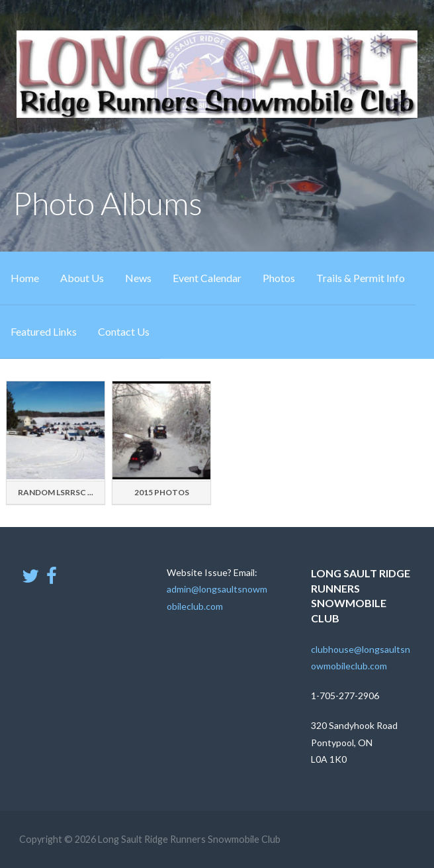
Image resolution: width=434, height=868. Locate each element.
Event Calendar (207, 278)
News (138, 278)
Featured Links (44, 331)
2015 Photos (162, 492)
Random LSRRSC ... (56, 492)
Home (25, 278)
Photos (279, 278)
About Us (82, 278)
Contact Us (124, 331)
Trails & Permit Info (361, 278)
